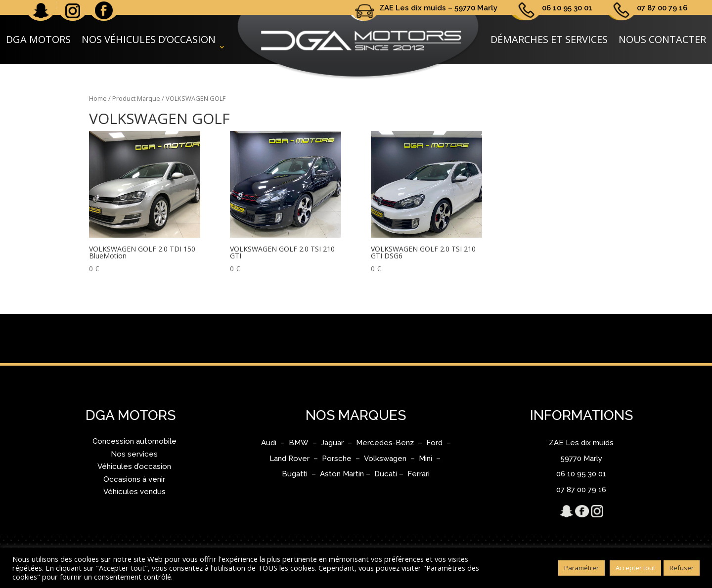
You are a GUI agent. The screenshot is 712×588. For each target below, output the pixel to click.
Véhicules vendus (134, 492)
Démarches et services (549, 39)
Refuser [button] (682, 568)
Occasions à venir (134, 479)
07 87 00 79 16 (662, 8)
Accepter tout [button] (635, 568)
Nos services (134, 454)
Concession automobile (134, 441)
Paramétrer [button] (581, 568)
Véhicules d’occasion (134, 466)
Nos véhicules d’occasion (149, 39)
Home (98, 98)
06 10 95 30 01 (567, 8)
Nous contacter (662, 39)
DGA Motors (38, 39)
